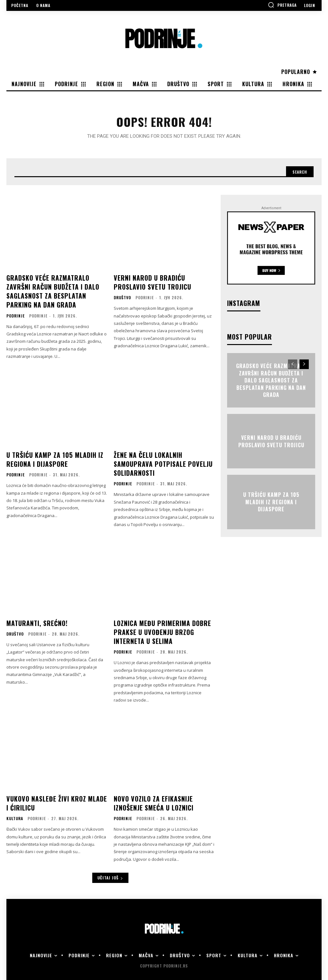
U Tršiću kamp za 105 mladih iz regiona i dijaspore (52, 459)
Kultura (15, 812)
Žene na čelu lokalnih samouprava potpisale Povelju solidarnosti (159, 463)
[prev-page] (293, 369)
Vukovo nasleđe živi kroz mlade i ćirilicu (55, 797)
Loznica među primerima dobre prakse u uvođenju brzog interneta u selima (160, 628)
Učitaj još (110, 871)
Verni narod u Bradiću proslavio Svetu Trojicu (163, 286)
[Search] (297, 175)
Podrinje (16, 317)
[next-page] (304, 369)
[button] (282, 5)
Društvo (122, 301)
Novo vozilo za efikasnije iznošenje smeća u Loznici (152, 797)
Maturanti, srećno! (35, 620)
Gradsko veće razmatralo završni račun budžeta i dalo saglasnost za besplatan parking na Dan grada (56, 294)
